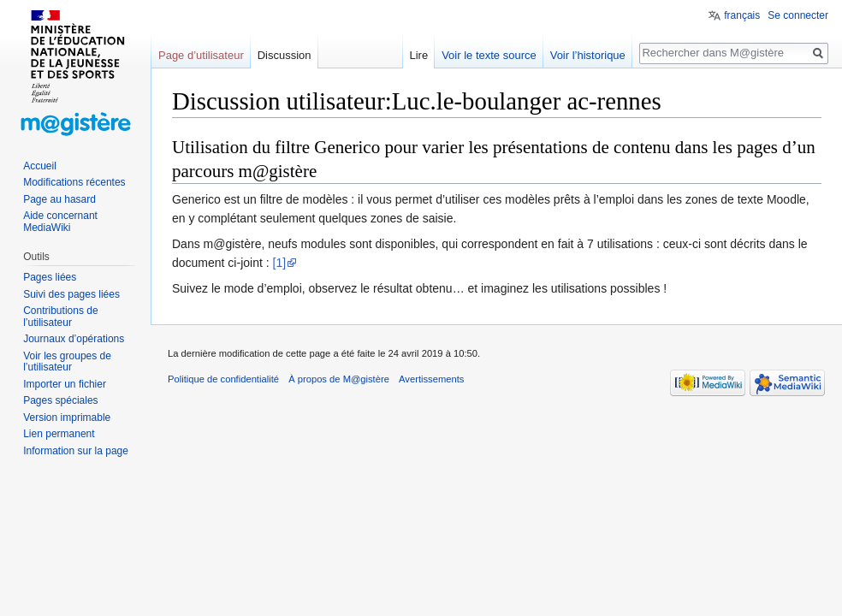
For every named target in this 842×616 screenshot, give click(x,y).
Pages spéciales (60, 400)
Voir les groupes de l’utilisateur (67, 362)
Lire (418, 55)
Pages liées (50, 277)
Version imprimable (67, 418)
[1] (280, 263)
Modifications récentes (74, 182)
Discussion (285, 55)
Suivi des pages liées (71, 294)
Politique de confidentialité (223, 379)
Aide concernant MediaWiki (60, 222)
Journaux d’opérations (74, 339)
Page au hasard (59, 199)
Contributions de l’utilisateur (60, 317)
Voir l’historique (588, 55)
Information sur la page (76, 451)
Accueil (40, 166)
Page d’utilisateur (201, 55)
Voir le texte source (489, 55)
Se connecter (798, 15)
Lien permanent (59, 434)
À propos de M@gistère (339, 379)
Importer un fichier (65, 384)
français (742, 15)
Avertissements (431, 379)
